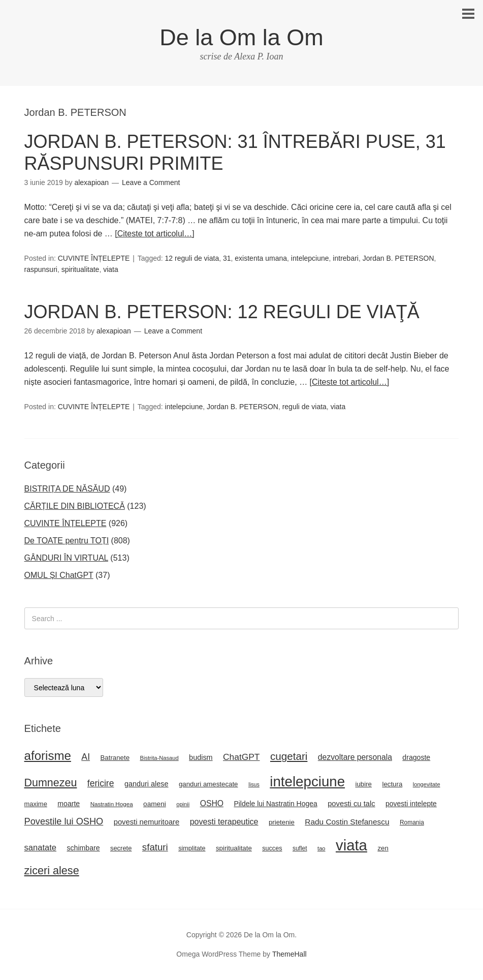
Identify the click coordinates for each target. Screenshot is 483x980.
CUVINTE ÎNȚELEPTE (94, 258)
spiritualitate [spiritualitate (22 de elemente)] (234, 848)
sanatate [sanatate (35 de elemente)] (40, 848)
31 (227, 258)
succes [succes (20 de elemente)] (272, 848)
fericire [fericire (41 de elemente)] (101, 783)
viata (111, 269)
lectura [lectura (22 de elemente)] (392, 784)
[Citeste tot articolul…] (155, 234)
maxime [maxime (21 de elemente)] (36, 804)
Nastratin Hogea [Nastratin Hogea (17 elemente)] (112, 804)
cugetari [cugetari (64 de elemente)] (289, 756)
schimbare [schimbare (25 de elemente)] (83, 848)
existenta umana (261, 258)
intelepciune (310, 258)
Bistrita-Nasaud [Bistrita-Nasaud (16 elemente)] (159, 758)
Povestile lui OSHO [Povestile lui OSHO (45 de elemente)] (64, 821)
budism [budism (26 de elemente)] (201, 757)
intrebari (346, 258)
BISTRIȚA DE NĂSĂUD (67, 489)
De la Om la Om (241, 37)
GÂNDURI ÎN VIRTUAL (66, 558)
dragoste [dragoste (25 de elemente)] (416, 757)
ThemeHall (289, 954)
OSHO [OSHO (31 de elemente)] (212, 803)
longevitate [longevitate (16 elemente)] (427, 784)
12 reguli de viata (192, 258)
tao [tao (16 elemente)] (321, 848)
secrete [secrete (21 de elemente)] (121, 848)
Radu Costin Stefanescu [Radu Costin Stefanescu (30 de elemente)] (347, 822)
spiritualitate (80, 269)
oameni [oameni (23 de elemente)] (155, 804)
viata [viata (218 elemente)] (351, 845)
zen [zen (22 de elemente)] (383, 848)
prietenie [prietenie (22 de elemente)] (282, 822)
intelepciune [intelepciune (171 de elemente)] (307, 782)
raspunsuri (41, 269)
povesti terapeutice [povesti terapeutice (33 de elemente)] (224, 821)
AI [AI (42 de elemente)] (86, 757)
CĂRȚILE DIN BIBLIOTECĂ (75, 506)
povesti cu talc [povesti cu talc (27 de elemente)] (351, 804)
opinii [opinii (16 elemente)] (183, 804)
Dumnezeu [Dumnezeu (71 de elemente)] (51, 783)
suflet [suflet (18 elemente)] (300, 848)
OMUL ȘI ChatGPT (59, 575)
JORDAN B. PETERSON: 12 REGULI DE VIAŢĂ (222, 312)
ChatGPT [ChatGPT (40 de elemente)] (241, 757)
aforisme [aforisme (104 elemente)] (48, 756)
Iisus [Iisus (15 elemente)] (254, 784)
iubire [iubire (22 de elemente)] (364, 784)
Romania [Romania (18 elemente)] (412, 822)
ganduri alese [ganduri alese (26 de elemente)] (147, 784)
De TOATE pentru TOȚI (67, 541)
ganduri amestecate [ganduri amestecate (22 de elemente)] (208, 784)
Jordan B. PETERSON (398, 258)
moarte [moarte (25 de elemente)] (69, 804)
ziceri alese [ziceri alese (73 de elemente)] (52, 870)
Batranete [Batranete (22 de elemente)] (115, 758)
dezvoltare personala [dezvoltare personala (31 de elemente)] (355, 757)
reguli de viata (304, 407)
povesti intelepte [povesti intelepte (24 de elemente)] (411, 804)
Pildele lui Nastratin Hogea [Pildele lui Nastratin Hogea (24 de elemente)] (275, 804)
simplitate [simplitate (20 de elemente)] (192, 848)
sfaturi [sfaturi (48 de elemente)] (155, 847)
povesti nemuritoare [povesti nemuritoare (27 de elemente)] (147, 822)
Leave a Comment (151, 182)
